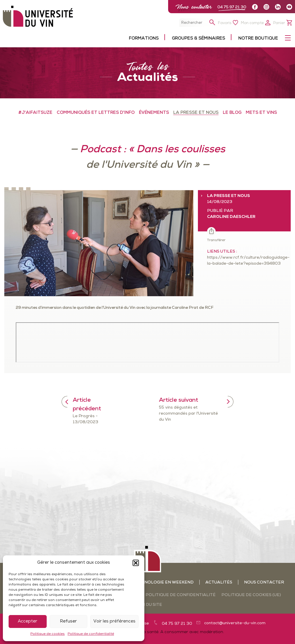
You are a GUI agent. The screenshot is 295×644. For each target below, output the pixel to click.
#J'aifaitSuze (35, 113)
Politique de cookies (48, 634)
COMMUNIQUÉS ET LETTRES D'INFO (96, 113)
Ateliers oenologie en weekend (155, 582)
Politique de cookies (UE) (251, 595)
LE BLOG (232, 113)
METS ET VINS (261, 113)
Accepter (27, 621)
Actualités (219, 582)
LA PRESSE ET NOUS (196, 113)
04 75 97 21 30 (232, 7)
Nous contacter (194, 7)
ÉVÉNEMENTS (154, 113)
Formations (144, 39)
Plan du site (147, 605)
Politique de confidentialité (91, 634)
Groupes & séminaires (198, 39)
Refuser (68, 621)
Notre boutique (258, 39)
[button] (136, 563)
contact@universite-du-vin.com (235, 623)
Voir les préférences (114, 621)
